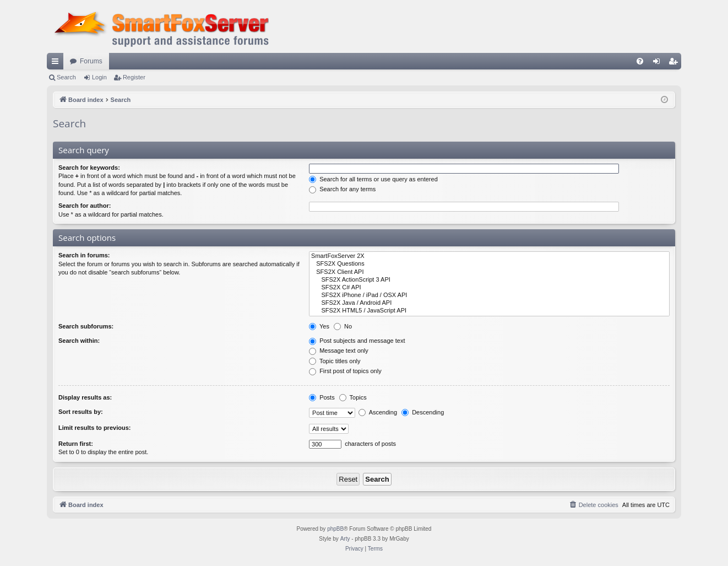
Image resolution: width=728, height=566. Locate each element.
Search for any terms (342, 189)
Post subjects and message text (357, 341)
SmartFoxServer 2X (489, 256)
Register (134, 77)
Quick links (57, 63)
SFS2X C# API (489, 288)
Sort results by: (81, 412)
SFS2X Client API (489, 272)
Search (66, 77)
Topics (353, 397)
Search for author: (85, 206)
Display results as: (85, 397)
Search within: (79, 341)
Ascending (378, 412)
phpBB (335, 529)
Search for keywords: (89, 168)
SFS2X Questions (489, 264)
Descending (423, 412)
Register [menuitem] (675, 63)
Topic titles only (335, 361)
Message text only (339, 351)
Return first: (76, 444)
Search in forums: (84, 255)
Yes (319, 326)
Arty (345, 539)
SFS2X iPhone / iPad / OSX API (489, 295)
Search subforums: (86, 326)
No (343, 326)
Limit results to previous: (94, 428)
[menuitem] (640, 61)
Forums (91, 61)
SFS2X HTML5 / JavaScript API (489, 311)
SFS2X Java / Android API (489, 303)
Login (99, 77)
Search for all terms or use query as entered (373, 179)
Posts (322, 397)
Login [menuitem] (659, 63)
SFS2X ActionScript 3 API (489, 280)
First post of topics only (345, 371)
